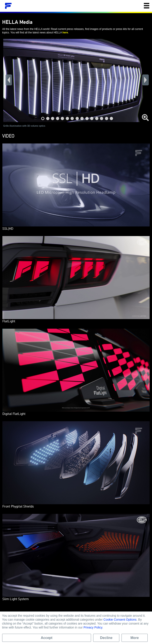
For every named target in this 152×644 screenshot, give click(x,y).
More (135, 638)
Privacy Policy (93, 627)
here (65, 33)
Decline (106, 638)
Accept (46, 638)
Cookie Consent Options (120, 620)
